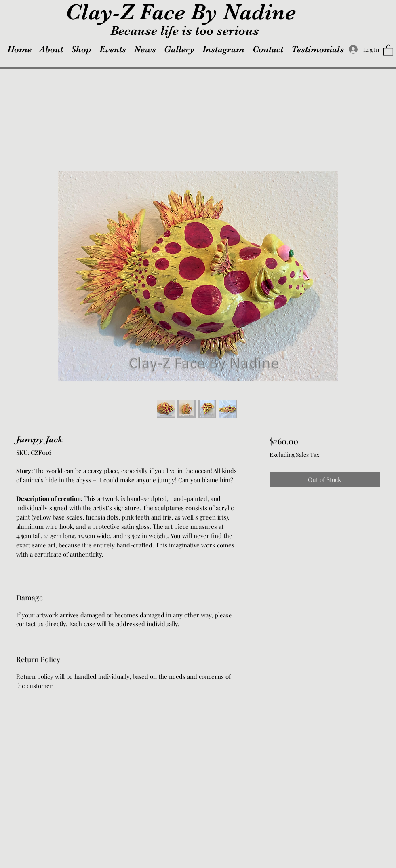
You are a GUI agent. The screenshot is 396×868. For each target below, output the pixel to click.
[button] (388, 50)
